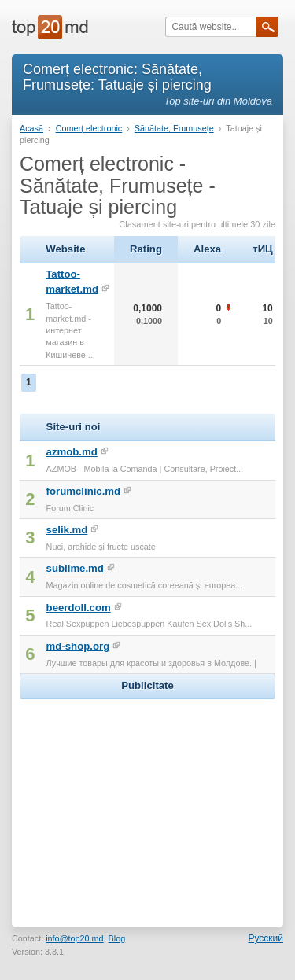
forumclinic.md (84, 491)
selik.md (67, 530)
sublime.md (75, 568)
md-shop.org (78, 646)
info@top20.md (74, 938)
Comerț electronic (89, 128)
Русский (265, 938)
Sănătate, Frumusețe (174, 128)
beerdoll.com (79, 608)
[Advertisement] (148, 801)
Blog (117, 938)
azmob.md (72, 452)
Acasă (31, 128)
